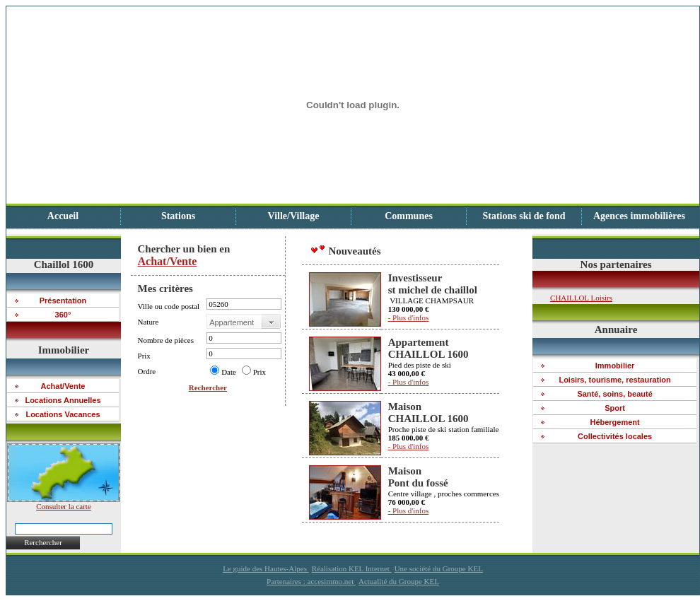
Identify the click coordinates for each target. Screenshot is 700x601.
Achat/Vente (168, 261)
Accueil (63, 216)
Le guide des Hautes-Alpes (266, 568)
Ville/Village (294, 216)
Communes (409, 216)
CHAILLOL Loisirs (581, 298)
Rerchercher (43, 542)
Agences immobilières (639, 216)
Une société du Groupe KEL (439, 568)
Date (229, 372)
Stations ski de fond (524, 216)
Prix (259, 372)
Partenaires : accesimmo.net (311, 581)
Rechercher (208, 387)
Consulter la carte (64, 503)
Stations (178, 216)
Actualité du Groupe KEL (399, 581)
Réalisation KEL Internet (352, 568)
